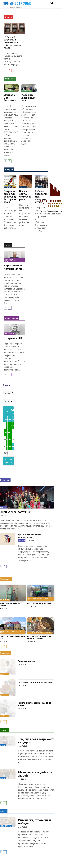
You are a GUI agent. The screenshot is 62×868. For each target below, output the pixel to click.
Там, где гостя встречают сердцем (36, 741)
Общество (10, 79)
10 (10, 432)
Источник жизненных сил (28, 98)
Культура (22, 540)
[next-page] (10, 71)
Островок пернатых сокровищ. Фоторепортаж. (10, 197)
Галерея (9, 170)
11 (11, 432)
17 (10, 439)
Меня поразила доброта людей (35, 774)
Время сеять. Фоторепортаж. (25, 195)
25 (11, 446)
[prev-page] (5, 71)
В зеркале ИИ (13, 338)
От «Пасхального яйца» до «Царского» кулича (39, 637)
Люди (8, 245)
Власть (9, 17)
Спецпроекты (11, 318)
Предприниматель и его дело (39, 599)
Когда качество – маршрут (39, 603)
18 (11, 439)
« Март (6, 461)
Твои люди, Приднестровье (10, 260)
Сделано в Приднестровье (40, 633)
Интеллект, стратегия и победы (35, 822)
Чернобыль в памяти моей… (14, 267)
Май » (10, 461)
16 (8, 439)
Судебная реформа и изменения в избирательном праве (12, 42)
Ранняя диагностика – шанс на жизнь (34, 704)
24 (10, 446)
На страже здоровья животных (35, 682)
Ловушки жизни (26, 661)
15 (7, 439)
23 (8, 446)
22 (7, 446)
